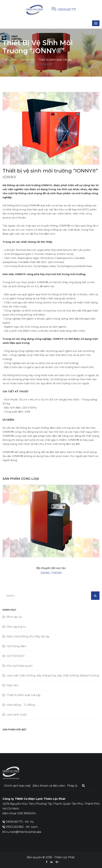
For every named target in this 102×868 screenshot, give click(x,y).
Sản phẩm (27, 60)
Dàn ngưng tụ (16, 627)
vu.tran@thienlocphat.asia (23, 832)
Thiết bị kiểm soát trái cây (55, 60)
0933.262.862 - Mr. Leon (22, 827)
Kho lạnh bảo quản (20, 666)
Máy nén (13, 685)
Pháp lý (72, 786)
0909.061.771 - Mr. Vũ (20, 822)
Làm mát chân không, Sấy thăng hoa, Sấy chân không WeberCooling (53, 676)
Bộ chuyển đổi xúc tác (51, 568)
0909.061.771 (67, 10)
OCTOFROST (16, 656)
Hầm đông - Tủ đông (21, 705)
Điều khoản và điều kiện (49, 786)
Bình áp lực (14, 617)
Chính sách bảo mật (17, 786)
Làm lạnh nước (17, 715)
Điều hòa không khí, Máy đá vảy (28, 636)
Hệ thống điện (16, 646)
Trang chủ (10, 60)
